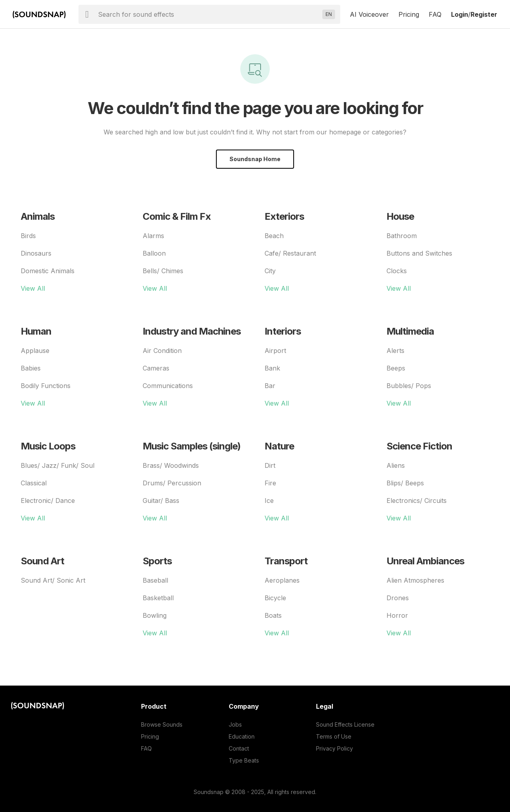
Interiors (283, 331)
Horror (397, 615)
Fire (270, 483)
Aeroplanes (282, 580)
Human (36, 331)
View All (33, 288)
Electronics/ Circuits (417, 501)
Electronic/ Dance (48, 501)
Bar (270, 386)
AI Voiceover (369, 14)
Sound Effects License (345, 724)
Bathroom (402, 236)
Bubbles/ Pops (409, 386)
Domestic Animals (48, 271)
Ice (269, 501)
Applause (35, 351)
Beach (274, 236)
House (400, 216)
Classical (34, 483)
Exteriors (284, 216)
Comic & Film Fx (177, 216)
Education (242, 736)
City (270, 271)
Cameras (156, 368)
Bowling (155, 615)
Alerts (395, 351)
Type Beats (244, 760)
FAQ (435, 14)
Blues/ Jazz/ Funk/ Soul (58, 465)
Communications (168, 386)
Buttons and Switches (419, 253)
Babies (31, 368)
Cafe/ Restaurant (290, 253)
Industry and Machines (192, 331)
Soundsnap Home (255, 159)
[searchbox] (209, 14)
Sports (157, 561)
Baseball (155, 580)
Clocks (397, 271)
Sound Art (42, 561)
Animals (38, 216)
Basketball (158, 598)
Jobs (235, 724)
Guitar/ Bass (161, 501)
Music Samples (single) (192, 446)
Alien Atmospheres (415, 580)
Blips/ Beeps (405, 483)
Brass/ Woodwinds (171, 465)
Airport (275, 351)
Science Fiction (419, 446)
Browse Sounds (162, 724)
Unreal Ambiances (425, 561)
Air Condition (162, 351)
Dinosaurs (36, 253)
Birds (28, 236)
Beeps (396, 368)
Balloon (154, 253)
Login (460, 14)
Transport (286, 561)
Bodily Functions (46, 386)
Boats (273, 615)
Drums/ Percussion (172, 483)
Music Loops (48, 446)
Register (484, 14)
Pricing (409, 14)
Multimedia (410, 331)
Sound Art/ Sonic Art (53, 580)
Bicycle (275, 598)
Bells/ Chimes (163, 271)
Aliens (396, 465)
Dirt (270, 465)
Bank (272, 368)
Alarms (153, 236)
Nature (279, 446)
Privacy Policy (334, 748)
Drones (398, 598)
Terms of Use (334, 736)
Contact (239, 748)
